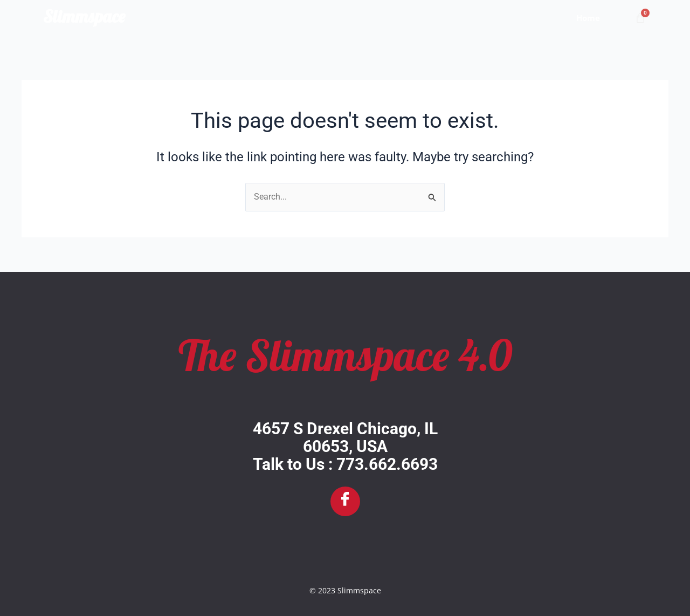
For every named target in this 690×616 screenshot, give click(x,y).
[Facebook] (345, 501)
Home (588, 18)
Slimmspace (84, 16)
